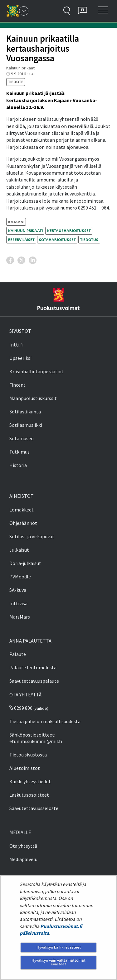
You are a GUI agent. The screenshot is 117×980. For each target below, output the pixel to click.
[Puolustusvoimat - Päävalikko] (24, 11)
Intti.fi (16, 345)
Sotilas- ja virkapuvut (32, 536)
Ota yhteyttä (23, 846)
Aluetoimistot (25, 768)
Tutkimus (19, 452)
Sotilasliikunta (25, 412)
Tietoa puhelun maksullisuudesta (45, 721)
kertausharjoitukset (69, 231)
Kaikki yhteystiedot (30, 781)
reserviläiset (21, 240)
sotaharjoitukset (57, 240)
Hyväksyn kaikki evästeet (59, 947)
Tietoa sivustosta (28, 755)
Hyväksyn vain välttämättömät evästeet (58, 962)
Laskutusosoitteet (29, 795)
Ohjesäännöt (23, 523)
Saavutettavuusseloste (34, 808)
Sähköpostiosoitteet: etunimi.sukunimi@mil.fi (36, 738)
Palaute (18, 654)
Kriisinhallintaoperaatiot (37, 371)
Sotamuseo (22, 438)
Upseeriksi (20, 358)
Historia (18, 465)
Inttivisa (18, 603)
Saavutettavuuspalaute (34, 681)
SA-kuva (18, 590)
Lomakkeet (22, 510)
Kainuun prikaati (25, 231)
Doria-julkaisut (25, 563)
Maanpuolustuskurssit (33, 398)
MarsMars (20, 617)
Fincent (17, 385)
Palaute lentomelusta (33, 667)
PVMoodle (20, 577)
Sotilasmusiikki (26, 425)
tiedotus (89, 240)
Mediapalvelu (23, 859)
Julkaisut (19, 550)
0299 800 (21, 708)
